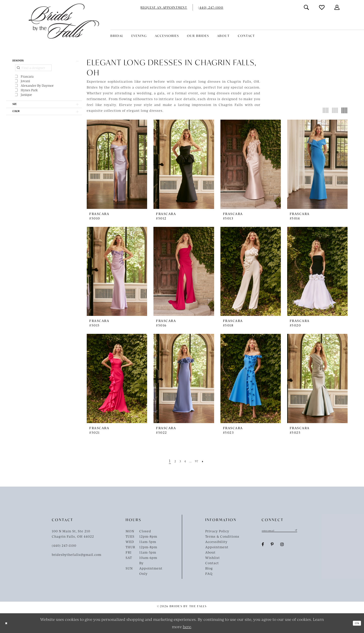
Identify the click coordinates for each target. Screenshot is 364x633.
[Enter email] (287, 531)
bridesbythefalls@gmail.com (77, 555)
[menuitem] (164, 7)
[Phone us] (211, 7)
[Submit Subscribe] (310, 531)
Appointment (217, 547)
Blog (209, 568)
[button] (337, 7)
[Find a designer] (33, 71)
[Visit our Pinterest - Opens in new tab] (272, 546)
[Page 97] (200, 461)
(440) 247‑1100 (64, 545)
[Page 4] (184, 461)
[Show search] (307, 7)
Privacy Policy (217, 531)
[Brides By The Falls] (64, 21)
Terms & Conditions (222, 536)
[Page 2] (171, 461)
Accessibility (216, 542)
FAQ (209, 574)
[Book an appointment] (164, 7)
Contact (212, 563)
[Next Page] (209, 461)
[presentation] (117, 164)
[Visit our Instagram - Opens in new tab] (282, 546)
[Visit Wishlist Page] (322, 7)
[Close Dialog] (8, 623)
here (187, 627)
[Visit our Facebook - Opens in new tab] (263, 546)
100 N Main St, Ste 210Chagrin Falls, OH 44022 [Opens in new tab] (73, 534)
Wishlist (213, 558)
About (210, 552)
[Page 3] (178, 461)
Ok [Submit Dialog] (355, 623)
